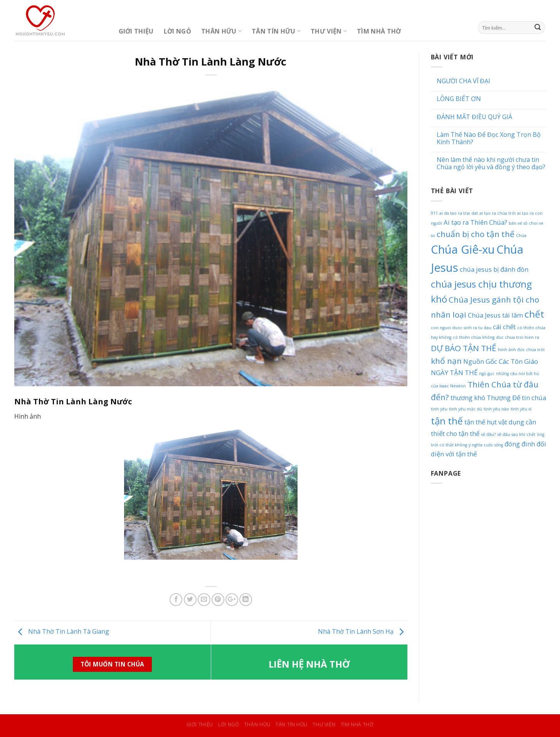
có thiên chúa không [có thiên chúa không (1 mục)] (474, 337)
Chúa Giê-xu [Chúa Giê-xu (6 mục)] (463, 249)
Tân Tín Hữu (276, 31)
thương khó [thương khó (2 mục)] (468, 398)
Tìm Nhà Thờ (379, 31)
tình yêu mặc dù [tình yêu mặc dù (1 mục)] (466, 409)
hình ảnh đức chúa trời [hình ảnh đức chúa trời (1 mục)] (521, 350)
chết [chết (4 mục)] (534, 314)
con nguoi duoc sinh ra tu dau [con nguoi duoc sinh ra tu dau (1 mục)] (461, 328)
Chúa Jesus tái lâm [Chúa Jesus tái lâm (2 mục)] (495, 315)
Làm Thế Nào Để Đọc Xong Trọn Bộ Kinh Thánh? (489, 138)
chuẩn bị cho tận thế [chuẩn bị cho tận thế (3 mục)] (476, 234)
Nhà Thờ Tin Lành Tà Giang (62, 631)
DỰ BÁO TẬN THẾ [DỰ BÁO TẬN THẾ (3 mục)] (464, 348)
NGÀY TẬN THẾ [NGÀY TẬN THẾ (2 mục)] (454, 373)
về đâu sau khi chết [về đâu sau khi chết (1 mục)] (516, 434)
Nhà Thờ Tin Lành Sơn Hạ (363, 631)
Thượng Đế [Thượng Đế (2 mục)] (504, 398)
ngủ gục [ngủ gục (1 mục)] (487, 374)
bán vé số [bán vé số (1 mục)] (518, 223)
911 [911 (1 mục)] (434, 213)
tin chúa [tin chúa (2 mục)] (534, 398)
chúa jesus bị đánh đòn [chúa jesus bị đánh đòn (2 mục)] (494, 269)
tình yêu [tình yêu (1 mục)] (439, 409)
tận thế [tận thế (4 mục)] (447, 421)
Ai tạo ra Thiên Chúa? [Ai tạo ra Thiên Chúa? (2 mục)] (475, 222)
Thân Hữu (221, 31)
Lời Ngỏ (177, 31)
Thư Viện (329, 31)
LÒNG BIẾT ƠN (459, 99)
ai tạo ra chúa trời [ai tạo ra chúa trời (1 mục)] (498, 213)
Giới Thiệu (136, 31)
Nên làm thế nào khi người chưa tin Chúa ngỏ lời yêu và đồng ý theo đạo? (491, 163)
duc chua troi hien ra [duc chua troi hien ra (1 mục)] (518, 337)
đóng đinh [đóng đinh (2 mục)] (520, 444)
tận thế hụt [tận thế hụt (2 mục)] (481, 422)
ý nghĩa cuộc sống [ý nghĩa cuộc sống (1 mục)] (486, 445)
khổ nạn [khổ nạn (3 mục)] (446, 361)
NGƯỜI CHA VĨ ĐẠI (463, 81)
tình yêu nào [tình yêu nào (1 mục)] (496, 409)
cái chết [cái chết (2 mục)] (504, 327)
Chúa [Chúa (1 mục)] (521, 236)
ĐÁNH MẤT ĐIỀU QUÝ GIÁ (474, 117)
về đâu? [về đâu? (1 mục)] (488, 434)
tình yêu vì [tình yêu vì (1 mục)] (521, 409)
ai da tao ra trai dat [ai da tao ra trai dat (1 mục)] (459, 213)
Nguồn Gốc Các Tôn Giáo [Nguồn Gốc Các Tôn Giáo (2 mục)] (501, 361)
